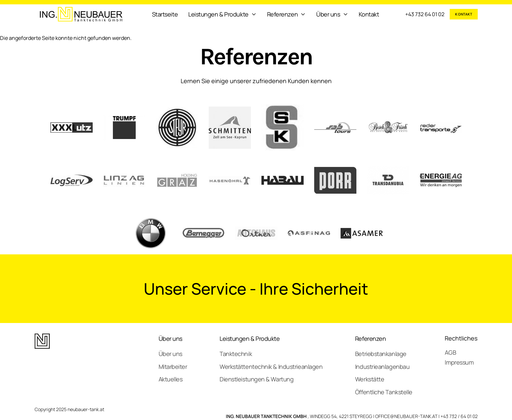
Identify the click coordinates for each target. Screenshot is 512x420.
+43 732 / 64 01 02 (459, 416)
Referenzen (371, 339)
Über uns (170, 339)
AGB (450, 352)
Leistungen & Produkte (250, 339)
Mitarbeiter (173, 367)
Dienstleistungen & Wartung (256, 379)
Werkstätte (370, 379)
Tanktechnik (236, 354)
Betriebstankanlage (381, 354)
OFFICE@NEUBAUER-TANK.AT (406, 416)
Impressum (459, 362)
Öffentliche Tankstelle (384, 392)
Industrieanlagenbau (382, 367)
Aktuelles (171, 379)
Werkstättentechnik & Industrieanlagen (271, 367)
